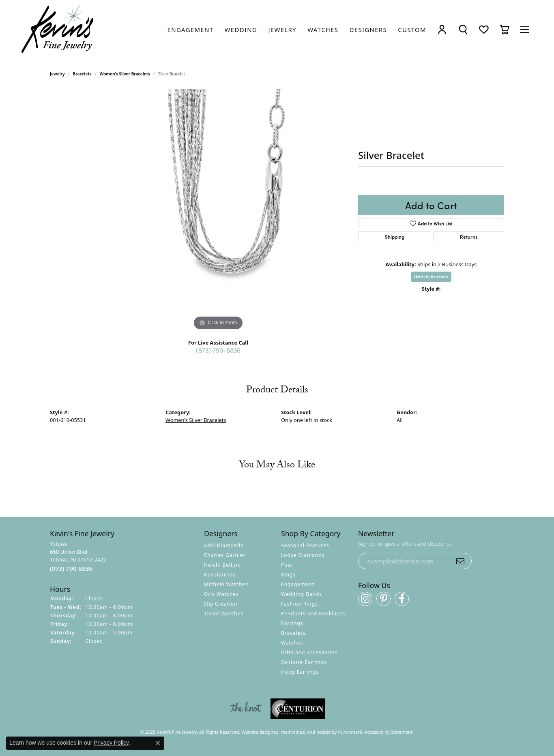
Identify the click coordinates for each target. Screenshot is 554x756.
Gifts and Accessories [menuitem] (309, 652)
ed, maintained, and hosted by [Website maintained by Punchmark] (306, 732)
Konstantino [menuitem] (220, 575)
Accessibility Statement (389, 732)
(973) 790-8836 (218, 350)
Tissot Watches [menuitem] (224, 614)
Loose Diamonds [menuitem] (303, 555)
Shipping (395, 237)
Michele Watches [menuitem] (226, 584)
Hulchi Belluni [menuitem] (222, 565)
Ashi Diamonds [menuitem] (224, 545)
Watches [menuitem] (292, 643)
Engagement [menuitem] (298, 584)
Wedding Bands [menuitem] (302, 594)
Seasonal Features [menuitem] (305, 545)
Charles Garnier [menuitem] (225, 555)
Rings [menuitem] (288, 575)
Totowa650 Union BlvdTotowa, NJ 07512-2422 (78, 556)
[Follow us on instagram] (365, 599)
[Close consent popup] (158, 743)
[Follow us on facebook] (402, 599)
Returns (469, 237)
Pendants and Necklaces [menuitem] (313, 614)
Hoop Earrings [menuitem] (300, 672)
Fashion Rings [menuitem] (300, 604)
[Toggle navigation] (525, 30)
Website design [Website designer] (257, 732)
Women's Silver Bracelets (125, 74)
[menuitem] (246, 709)
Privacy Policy (111, 743)
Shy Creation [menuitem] (221, 604)
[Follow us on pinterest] (383, 599)
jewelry (57, 74)
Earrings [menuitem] (292, 623)
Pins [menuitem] (287, 565)
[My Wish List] (484, 29)
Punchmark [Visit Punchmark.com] (350, 732)
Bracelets (82, 74)
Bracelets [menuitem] (293, 633)
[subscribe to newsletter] (460, 561)
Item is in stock (431, 276)
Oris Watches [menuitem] (221, 594)
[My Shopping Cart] (505, 29)
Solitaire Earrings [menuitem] (304, 662)
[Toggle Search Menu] (463, 29)
